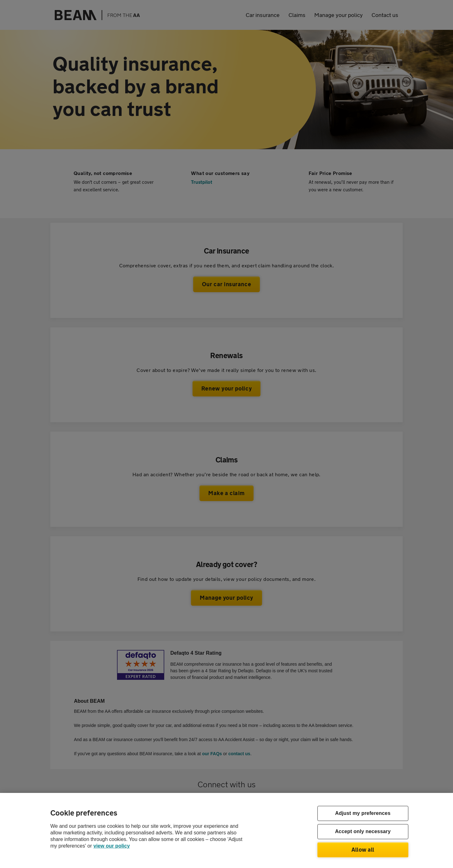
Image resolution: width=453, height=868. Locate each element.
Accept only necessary (363, 832)
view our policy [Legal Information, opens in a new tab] (112, 846)
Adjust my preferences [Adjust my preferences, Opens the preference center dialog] (363, 813)
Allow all (363, 849)
